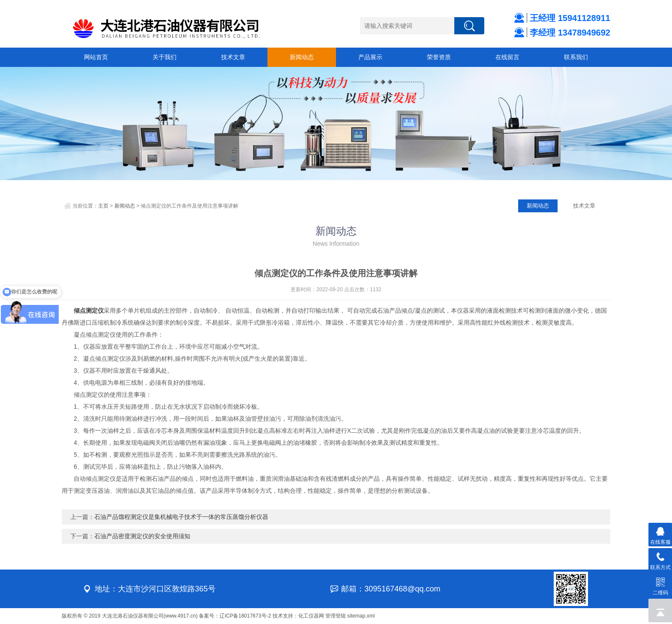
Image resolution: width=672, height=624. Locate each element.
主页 (103, 206)
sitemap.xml (361, 616)
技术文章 (233, 57)
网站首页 (96, 57)
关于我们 (165, 57)
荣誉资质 (439, 57)
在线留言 (507, 57)
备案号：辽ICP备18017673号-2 (235, 616)
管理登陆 (336, 616)
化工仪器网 (311, 616)
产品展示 (370, 57)
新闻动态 (302, 57)
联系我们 (576, 57)
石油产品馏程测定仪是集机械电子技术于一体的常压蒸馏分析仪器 (181, 517)
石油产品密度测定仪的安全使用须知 (142, 536)
